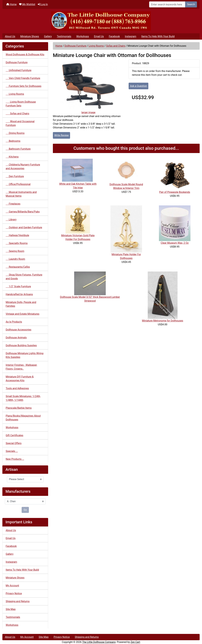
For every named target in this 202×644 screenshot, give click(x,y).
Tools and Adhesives (17, 388)
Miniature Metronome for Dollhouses (163, 321)
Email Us (99, 36)
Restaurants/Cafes (18, 267)
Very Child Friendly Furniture (23, 78)
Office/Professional (18, 184)
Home (11, 4)
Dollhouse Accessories (18, 330)
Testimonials (64, 36)
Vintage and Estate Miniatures (22, 314)
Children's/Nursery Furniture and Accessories (23, 167)
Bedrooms (13, 141)
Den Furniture (15, 176)
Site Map (11, 609)
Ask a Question (138, 86)
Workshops (83, 36)
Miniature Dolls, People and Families (21, 304)
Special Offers (14, 443)
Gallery (48, 36)
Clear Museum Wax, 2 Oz (175, 243)
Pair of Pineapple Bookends (175, 192)
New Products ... (15, 459)
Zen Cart (135, 642)
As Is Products (14, 322)
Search (191, 4)
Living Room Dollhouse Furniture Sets (21, 104)
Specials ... (12, 451)
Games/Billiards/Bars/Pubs (23, 212)
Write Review (61, 135)
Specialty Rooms (17, 243)
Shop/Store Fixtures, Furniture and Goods (24, 277)
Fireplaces (13, 204)
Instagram (131, 36)
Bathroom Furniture (18, 149)
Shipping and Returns (18, 601)
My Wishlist (27, 4)
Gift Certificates (14, 435)
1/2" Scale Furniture (18, 286)
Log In (43, 4)
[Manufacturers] (25, 501)
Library (11, 220)
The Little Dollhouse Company (99, 642)
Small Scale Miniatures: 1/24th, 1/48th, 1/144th (23, 398)
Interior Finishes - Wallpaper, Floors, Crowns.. (21, 367)
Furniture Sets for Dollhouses (24, 86)
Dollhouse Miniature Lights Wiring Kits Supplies (25, 355)
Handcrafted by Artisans (19, 294)
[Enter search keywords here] (167, 4)
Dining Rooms (15, 133)
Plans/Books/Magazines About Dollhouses (23, 418)
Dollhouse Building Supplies (21, 345)
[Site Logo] (101, 21)
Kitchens (12, 157)
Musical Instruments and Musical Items (21, 194)
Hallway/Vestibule (17, 235)
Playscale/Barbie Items (19, 408)
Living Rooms (96, 46)
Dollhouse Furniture (75, 46)
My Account (12, 586)
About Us (10, 36)
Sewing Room (15, 251)
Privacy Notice (14, 593)
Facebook (114, 36)
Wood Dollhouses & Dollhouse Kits (25, 55)
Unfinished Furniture (19, 70)
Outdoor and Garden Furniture (24, 227)
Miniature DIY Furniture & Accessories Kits (20, 379)
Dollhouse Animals (16, 338)
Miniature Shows (30, 36)
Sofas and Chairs (116, 46)
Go (25, 510)
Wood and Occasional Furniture (20, 123)
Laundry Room (15, 259)
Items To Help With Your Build (158, 36)
